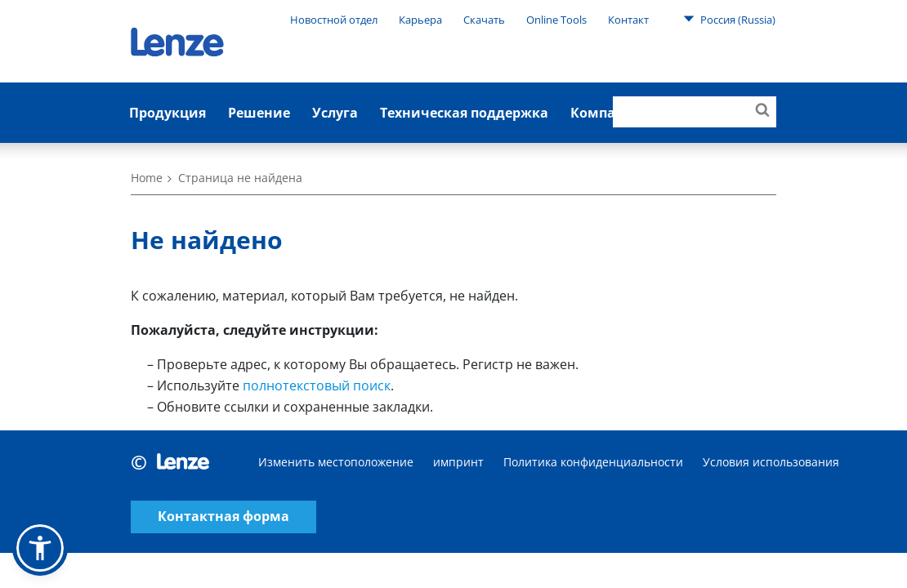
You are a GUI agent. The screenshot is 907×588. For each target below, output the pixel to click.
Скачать (484, 20)
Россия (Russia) (729, 19)
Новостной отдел (334, 20)
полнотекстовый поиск (317, 385)
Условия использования (771, 462)
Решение (259, 113)
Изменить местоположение (336, 462)
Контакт (628, 20)
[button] (40, 548)
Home (147, 178)
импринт (458, 462)
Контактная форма (223, 517)
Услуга (335, 113)
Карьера (420, 20)
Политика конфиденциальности (593, 462)
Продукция (168, 113)
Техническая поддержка (464, 113)
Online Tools (556, 20)
